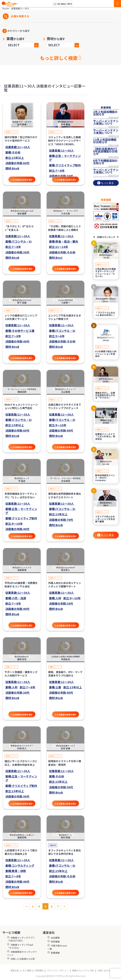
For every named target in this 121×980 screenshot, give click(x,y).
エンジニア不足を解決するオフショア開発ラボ (65, 317)
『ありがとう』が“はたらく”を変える (19, 228)
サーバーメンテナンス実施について (106, 122)
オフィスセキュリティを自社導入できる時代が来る (65, 852)
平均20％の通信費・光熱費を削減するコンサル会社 (21, 585)
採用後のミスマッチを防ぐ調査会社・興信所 (65, 763)
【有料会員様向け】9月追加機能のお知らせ (106, 151)
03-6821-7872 (63, 4)
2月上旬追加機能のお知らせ (105, 113)
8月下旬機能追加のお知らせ (105, 162)
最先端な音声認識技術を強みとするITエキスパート (65, 495)
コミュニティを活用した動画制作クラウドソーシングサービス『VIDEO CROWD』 (65, 141)
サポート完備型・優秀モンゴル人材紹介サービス (21, 674)
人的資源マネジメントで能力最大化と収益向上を (21, 852)
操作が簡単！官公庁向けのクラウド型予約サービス (21, 139)
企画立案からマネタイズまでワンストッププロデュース (65, 406)
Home (6, 8)
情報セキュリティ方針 (83, 971)
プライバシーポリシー (58, 971)
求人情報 (27, 971)
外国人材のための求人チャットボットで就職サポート (65, 585)
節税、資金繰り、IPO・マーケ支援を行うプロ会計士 (65, 674)
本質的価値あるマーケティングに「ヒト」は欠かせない (21, 495)
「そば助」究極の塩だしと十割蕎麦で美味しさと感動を (65, 228)
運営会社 (15, 971)
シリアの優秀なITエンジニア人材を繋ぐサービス (21, 317)
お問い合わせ (104, 971)
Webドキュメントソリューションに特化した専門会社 (21, 406)
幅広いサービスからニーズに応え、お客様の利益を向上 (21, 763)
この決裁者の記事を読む (22, 180)
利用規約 (39, 971)
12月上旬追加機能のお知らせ (105, 141)
